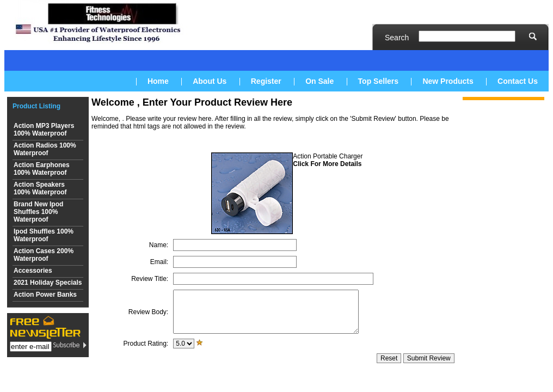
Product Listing (36, 106)
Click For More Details (327, 164)
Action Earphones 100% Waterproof (42, 169)
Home (158, 81)
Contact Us (518, 81)
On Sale (319, 81)
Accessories (33, 271)
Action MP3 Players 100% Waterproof (44, 130)
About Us (210, 81)
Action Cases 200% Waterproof (44, 255)
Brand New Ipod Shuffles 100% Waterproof (38, 212)
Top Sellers (378, 81)
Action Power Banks (45, 295)
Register (266, 81)
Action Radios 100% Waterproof (45, 149)
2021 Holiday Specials (48, 283)
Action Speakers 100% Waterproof (40, 188)
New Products (448, 81)
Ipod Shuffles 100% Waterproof (44, 235)
